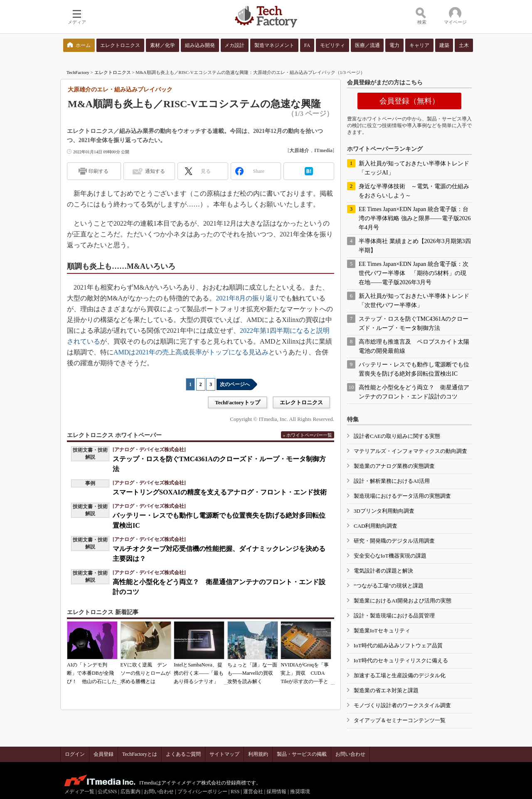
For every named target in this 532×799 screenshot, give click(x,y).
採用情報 (276, 792)
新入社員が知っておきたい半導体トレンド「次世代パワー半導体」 (414, 301)
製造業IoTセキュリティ (382, 631)
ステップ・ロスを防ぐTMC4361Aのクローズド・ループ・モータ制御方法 (414, 323)
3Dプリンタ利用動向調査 (384, 511)
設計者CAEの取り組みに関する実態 (397, 436)
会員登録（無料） (409, 101)
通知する (155, 171)
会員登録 (103, 754)
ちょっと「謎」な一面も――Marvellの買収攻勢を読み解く (252, 673)
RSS (235, 792)
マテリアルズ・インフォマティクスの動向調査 (410, 451)
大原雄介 (299, 150)
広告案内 (131, 792)
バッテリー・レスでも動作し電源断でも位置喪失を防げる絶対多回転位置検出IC (414, 369)
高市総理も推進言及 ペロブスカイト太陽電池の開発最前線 (414, 346)
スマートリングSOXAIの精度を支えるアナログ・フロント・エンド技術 (220, 492)
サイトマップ (224, 754)
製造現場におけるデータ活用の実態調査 (402, 496)
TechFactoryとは (140, 754)
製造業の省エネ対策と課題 (386, 690)
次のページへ (235, 384)
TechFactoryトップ (238, 402)
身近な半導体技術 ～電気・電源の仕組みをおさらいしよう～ (414, 191)
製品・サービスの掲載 (302, 754)
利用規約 (258, 754)
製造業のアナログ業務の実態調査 (394, 466)
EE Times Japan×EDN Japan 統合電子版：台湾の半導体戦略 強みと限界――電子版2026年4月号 (415, 218)
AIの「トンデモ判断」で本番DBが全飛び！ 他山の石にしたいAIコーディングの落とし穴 (92, 681)
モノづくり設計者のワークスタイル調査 (402, 705)
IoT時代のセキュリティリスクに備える (401, 660)
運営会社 (253, 792)
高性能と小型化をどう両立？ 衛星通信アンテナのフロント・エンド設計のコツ (414, 392)
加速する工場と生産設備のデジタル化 (400, 675)
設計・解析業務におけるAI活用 (392, 481)
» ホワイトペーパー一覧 (308, 435)
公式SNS (107, 792)
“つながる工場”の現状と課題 (389, 586)
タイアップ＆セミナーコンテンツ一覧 (400, 720)
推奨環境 (300, 792)
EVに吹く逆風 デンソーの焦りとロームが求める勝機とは (145, 673)
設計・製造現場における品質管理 (394, 616)
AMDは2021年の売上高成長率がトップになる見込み (191, 352)
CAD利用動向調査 (376, 526)
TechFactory (78, 72)
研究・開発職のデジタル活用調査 (394, 541)
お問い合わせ (350, 754)
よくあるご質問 (183, 754)
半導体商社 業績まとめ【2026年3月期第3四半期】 (415, 246)
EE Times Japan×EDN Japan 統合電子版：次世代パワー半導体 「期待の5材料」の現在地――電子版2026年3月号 (414, 273)
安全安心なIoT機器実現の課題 (390, 556)
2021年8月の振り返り (247, 298)
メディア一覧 (79, 792)
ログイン (75, 754)
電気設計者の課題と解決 (383, 571)
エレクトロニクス (113, 72)
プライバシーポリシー (202, 792)
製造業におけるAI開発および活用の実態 (403, 601)
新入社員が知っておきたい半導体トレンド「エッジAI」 (414, 168)
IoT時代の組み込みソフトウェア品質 (398, 645)
